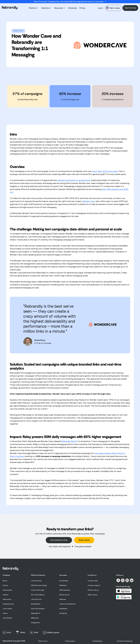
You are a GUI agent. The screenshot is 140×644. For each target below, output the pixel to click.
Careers (5, 595)
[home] (10, 8)
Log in (100, 8)
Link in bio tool (36, 599)
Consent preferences (125, 641)
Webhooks (35, 618)
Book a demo (84, 540)
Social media (64, 581)
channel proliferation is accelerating (74, 180)
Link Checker (7, 618)
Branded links (36, 604)
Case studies (7, 590)
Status (5, 613)
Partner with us (93, 590)
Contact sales (93, 581)
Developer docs (8, 604)
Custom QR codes (38, 590)
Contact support (94, 585)
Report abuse (93, 595)
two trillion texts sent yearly (105, 171)
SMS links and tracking (39, 585)
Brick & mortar (64, 595)
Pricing (82, 8)
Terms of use (43, 641)
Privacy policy (70, 641)
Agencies (63, 599)
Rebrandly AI (36, 613)
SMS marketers (65, 590)
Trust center (7, 609)
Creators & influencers (67, 604)
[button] (34, 8)
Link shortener (36, 581)
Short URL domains (38, 609)
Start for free (130, 8)
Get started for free (59, 540)
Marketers (63, 585)
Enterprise (73, 8)
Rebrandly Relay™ (69, 441)
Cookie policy (97, 641)
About (5, 581)
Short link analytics (38, 595)
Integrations (36, 623)
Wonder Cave (89, 201)
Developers (63, 609)
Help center (7, 599)
